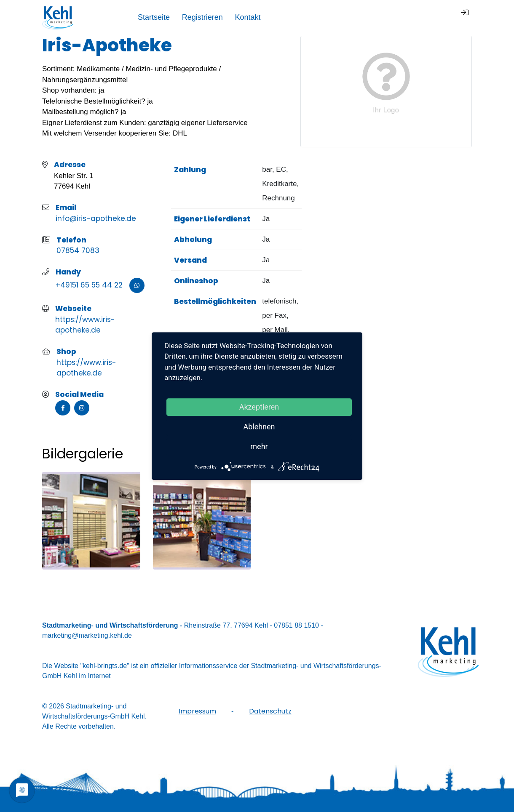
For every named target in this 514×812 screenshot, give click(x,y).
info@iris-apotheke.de (96, 218)
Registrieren (380, 17)
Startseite (331, 17)
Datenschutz (270, 711)
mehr (259, 446)
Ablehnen (259, 427)
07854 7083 (78, 250)
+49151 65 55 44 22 (89, 285)
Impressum (197, 711)
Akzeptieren (259, 407)
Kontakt (425, 17)
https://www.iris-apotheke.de (85, 325)
